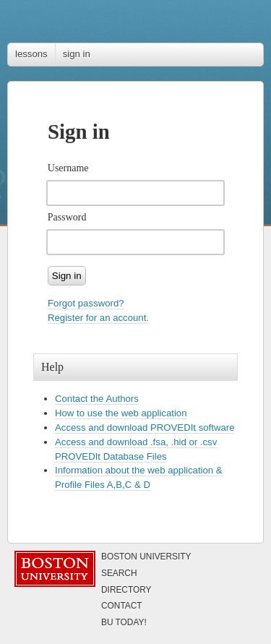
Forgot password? (86, 303)
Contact (122, 606)
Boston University (146, 557)
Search (119, 573)
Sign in (67, 276)
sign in (77, 54)
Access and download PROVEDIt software (145, 428)
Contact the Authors (97, 399)
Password (67, 217)
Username (68, 168)
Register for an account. (98, 318)
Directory (126, 590)
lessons (31, 54)
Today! (124, 622)
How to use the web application (121, 413)
